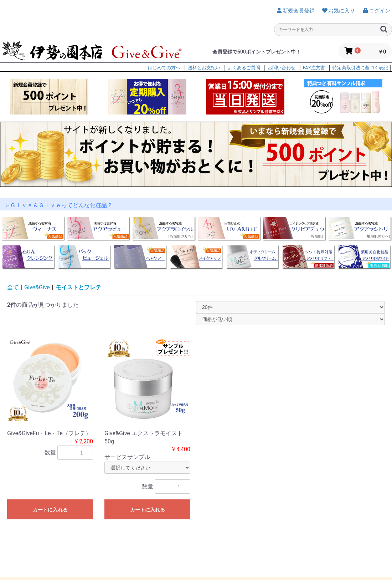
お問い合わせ (282, 68)
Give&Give (37, 287)
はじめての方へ (164, 68)
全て (13, 287)
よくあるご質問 (244, 68)
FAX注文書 (314, 68)
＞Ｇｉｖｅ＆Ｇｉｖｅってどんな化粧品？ (58, 205)
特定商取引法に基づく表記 (360, 68)
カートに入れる (50, 510)
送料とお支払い (204, 68)
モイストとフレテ (78, 287)
